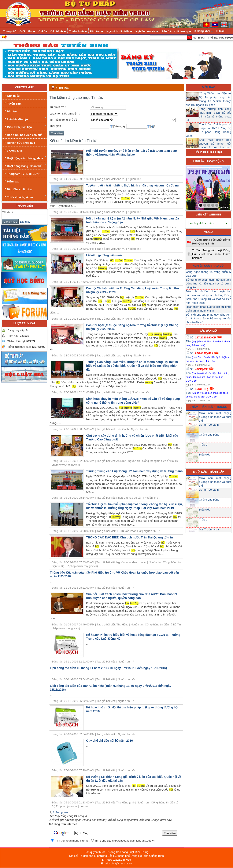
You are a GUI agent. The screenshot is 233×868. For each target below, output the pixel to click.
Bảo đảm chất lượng (19, 189)
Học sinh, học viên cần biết (25, 134)
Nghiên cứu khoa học (25, 142)
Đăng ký (24, 222)
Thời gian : (56, 126)
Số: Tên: (208, 341)
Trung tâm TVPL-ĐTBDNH (25, 173)
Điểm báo (11, 181)
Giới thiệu (25, 95)
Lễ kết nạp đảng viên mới (104, 255)
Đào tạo (25, 111)
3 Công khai (25, 150)
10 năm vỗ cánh (209, 425)
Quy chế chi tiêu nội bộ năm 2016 (109, 741)
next (218, 187)
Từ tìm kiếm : (58, 107)
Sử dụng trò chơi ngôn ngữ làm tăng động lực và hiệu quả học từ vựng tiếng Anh (208, 284)
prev (198, 187)
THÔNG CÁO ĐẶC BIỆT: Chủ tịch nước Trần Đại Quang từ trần (130, 537)
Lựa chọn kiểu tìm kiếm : (65, 114)
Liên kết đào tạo (25, 119)
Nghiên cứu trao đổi (208, 266)
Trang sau (62, 812)
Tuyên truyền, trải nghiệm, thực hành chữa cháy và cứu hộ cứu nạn (133, 185)
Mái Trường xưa (209, 529)
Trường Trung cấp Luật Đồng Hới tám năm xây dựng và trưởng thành (134, 471)
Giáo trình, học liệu (25, 126)
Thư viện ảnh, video (25, 197)
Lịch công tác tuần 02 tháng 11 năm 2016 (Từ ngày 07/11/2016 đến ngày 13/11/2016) (108, 668)
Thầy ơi (204, 445)
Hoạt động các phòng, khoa (25, 158)
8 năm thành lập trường (208, 407)
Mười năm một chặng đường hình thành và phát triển (215, 417)
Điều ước (205, 455)
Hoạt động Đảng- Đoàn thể (25, 165)
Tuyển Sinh (25, 103)
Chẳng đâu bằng (209, 435)
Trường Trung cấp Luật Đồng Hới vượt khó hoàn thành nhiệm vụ (211, 254)
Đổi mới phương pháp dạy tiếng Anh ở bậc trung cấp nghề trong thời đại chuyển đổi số (208, 318)
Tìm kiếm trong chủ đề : (64, 120)
